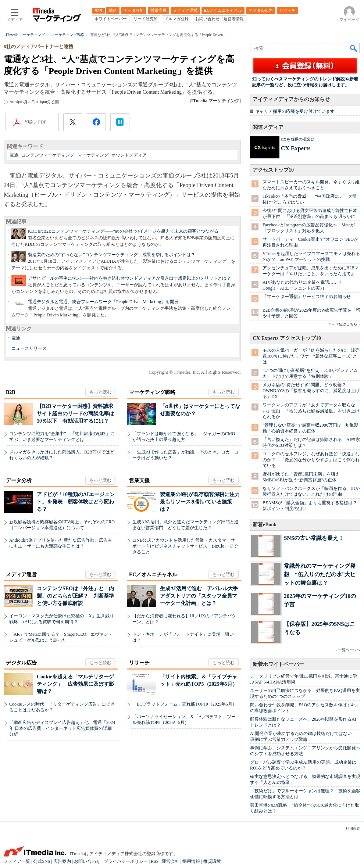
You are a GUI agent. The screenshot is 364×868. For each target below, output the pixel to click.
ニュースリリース (29, 348)
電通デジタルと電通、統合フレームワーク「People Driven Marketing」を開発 (103, 302)
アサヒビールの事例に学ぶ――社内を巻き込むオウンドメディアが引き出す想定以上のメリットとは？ (129, 278)
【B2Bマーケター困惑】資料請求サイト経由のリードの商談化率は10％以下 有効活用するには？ (75, 414)
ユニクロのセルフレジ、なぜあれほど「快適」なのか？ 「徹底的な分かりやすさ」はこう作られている (311, 460)
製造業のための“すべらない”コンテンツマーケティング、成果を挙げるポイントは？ (112, 255)
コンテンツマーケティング (48, 155)
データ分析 (19, 480)
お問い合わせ (87, 861)
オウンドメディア (129, 155)
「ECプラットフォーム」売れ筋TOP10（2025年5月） (185, 704)
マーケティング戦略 (152, 392)
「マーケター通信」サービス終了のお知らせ (307, 297)
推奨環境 (212, 861)
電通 (14, 155)
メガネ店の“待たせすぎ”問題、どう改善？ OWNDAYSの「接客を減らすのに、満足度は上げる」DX (311, 391)
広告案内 (62, 861)
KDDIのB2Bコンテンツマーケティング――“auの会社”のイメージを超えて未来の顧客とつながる (123, 231)
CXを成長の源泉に (298, 139)
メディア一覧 (17, 861)
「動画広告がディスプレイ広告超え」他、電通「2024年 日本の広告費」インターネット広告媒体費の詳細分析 (62, 728)
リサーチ (139, 663)
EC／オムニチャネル (153, 575)
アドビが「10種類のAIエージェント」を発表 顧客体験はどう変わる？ (76, 502)
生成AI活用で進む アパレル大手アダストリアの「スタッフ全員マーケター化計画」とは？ (199, 596)
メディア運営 (21, 575)
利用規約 (353, 828)
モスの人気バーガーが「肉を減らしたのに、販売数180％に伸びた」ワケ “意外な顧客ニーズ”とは (311, 356)
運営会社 (171, 861)
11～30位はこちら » (344, 324)
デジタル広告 (21, 663)
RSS (155, 861)
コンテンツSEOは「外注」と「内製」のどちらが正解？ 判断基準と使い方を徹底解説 (75, 596)
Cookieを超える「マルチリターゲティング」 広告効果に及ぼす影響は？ (75, 684)
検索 (354, 48)
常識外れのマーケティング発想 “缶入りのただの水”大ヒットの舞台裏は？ (320, 574)
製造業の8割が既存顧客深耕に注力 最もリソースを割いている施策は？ (202, 502)
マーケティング (93, 155)
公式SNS (42, 861)
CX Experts (296, 148)
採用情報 (191, 861)
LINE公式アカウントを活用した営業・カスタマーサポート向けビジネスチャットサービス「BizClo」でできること (185, 546)
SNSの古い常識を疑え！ (314, 538)
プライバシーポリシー (126, 861)
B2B (11, 392)
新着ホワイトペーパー (278, 664)
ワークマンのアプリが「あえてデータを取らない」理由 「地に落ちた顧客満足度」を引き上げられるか (311, 411)
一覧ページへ (349, 650)
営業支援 (139, 480)
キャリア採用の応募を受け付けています (295, 111)
